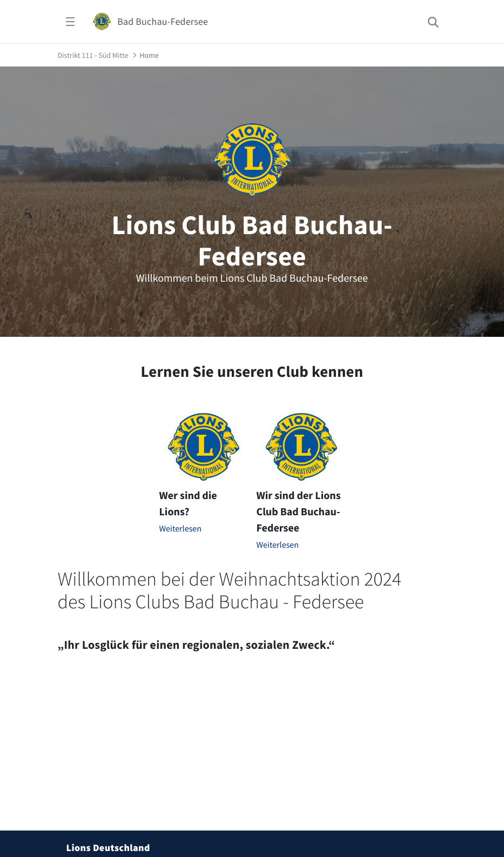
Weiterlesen (181, 529)
